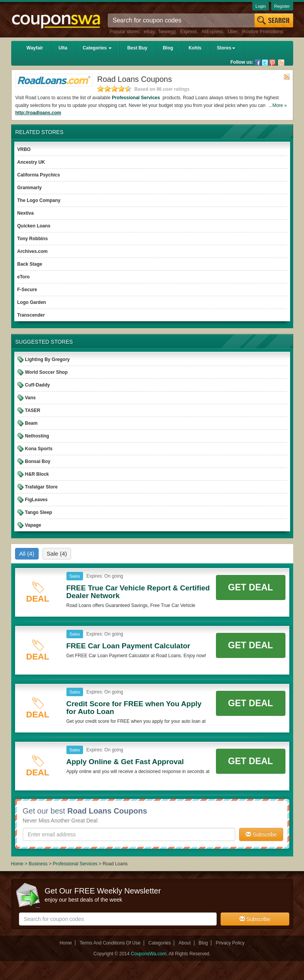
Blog (168, 48)
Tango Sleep (39, 512)
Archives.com (33, 251)
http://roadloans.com (38, 113)
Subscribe (261, 834)
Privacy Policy (230, 943)
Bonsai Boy (38, 461)
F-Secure (27, 290)
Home (17, 864)
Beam (31, 423)
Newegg (167, 32)
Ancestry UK (31, 162)
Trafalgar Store (42, 487)
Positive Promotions (263, 32)
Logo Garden (32, 302)
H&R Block (37, 474)
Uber (233, 32)
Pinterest (272, 63)
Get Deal (250, 587)
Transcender (31, 315)
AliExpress (212, 32)
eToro (24, 277)
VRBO (24, 149)
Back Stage (30, 264)
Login (261, 6)
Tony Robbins (33, 239)
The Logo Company (39, 200)
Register (282, 6)
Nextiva (26, 213)
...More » (278, 105)
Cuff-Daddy (38, 385)
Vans (31, 398)
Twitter (265, 63)
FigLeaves (37, 500)
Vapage (33, 525)
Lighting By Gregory (48, 359)
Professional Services (136, 98)
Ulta (63, 48)
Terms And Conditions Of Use (110, 943)
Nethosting (37, 436)
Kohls (195, 48)
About (184, 943)
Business (39, 864)
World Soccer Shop (46, 372)
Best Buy (137, 48)
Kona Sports (39, 449)
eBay (149, 32)
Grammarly (30, 188)
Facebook (258, 63)
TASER (33, 410)
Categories (97, 48)
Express (188, 32)
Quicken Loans (34, 226)
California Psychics (39, 175)
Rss (281, 63)
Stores (226, 48)
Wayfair (35, 48)
